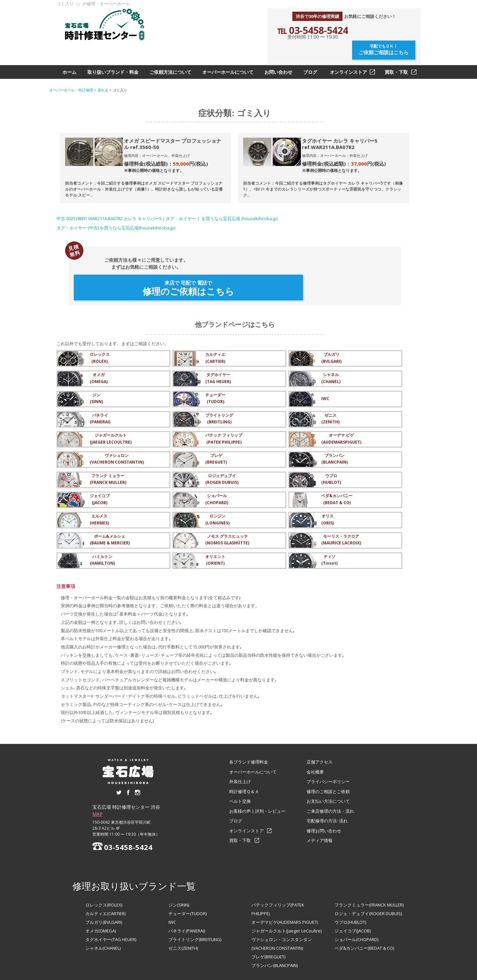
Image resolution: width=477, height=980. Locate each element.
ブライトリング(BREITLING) (195, 910)
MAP (97, 785)
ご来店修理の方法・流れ (330, 781)
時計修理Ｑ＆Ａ (244, 762)
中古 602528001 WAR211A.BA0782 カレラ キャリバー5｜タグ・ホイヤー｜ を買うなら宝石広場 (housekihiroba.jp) (167, 202)
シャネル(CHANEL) (103, 919)
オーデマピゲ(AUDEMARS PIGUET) (285, 893)
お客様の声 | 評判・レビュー (257, 781)
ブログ (310, 56)
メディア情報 (320, 811)
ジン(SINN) (179, 876)
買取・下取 (396, 56)
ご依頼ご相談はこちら (384, 32)
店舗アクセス (320, 733)
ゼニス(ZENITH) (183, 919)
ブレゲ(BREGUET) (268, 927)
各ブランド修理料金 (249, 733)
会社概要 (315, 742)
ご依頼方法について (170, 56)
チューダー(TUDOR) (188, 884)
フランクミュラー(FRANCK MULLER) (369, 876)
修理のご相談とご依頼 (328, 762)
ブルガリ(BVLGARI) (104, 893)
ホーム (69, 56)
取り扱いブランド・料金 (113, 56)
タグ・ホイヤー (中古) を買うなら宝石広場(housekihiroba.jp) (116, 211)
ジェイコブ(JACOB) (353, 902)
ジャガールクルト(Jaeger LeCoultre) (286, 902)
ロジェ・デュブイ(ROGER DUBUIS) (368, 884)
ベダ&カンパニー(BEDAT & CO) (364, 919)
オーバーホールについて (228, 56)
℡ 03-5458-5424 (313, 30)
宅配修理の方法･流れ (327, 791)
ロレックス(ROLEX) (104, 876)
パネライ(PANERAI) (187, 902)
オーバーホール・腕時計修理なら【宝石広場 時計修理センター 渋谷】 (238, 972)
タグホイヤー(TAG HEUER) (111, 910)
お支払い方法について (328, 772)
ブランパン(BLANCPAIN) (275, 936)
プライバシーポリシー (328, 752)
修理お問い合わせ (324, 801)
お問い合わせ (278, 56)
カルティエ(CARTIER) (105, 884)
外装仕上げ (240, 752)
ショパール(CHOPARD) (356, 910)
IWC (172, 893)
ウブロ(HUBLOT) (350, 893)
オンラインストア (348, 56)
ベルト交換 (240, 772)
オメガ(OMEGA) (101, 902)
